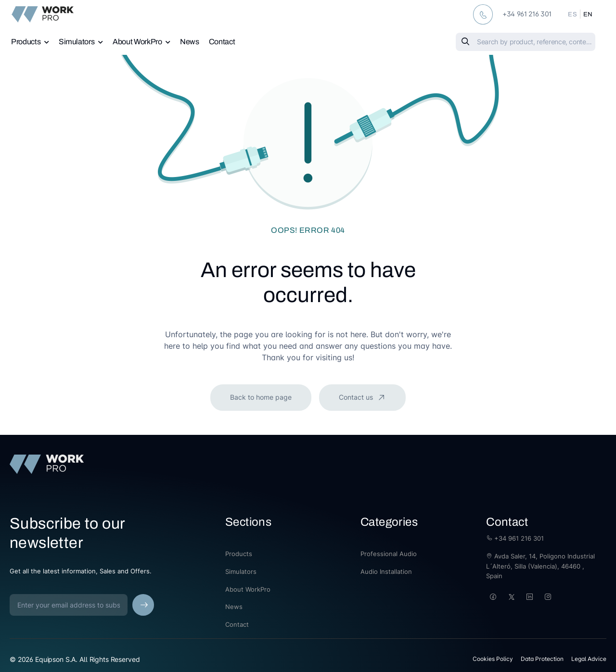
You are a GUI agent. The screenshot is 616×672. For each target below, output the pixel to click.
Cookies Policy (493, 659)
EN (588, 14)
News (190, 42)
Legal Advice (589, 659)
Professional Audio (389, 554)
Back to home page (261, 397)
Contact (222, 42)
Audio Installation (386, 571)
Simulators (77, 42)
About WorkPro (137, 42)
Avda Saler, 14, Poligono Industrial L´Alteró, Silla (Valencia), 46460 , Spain (540, 566)
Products (26, 42)
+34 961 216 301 (515, 538)
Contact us (357, 397)
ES (572, 14)
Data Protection (542, 659)
